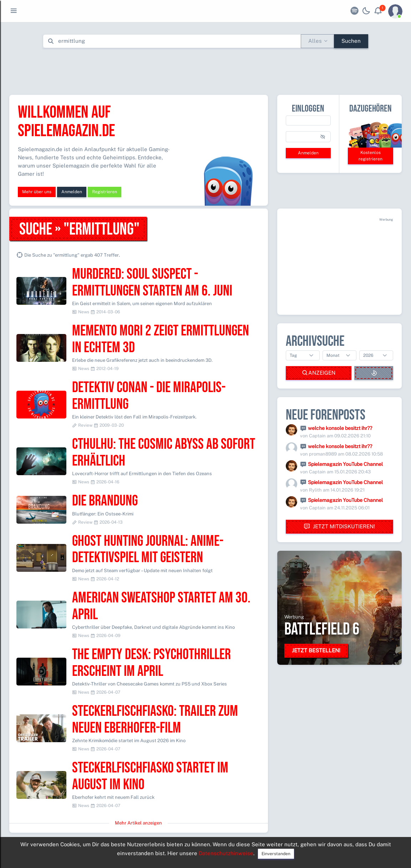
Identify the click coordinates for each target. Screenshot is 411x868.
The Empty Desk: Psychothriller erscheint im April (151, 663)
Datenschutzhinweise (226, 853)
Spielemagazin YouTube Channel (345, 464)
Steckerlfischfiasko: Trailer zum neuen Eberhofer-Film (155, 720)
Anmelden (72, 192)
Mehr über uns (37, 192)
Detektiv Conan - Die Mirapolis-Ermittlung (149, 396)
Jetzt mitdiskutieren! (339, 527)
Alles (315, 41)
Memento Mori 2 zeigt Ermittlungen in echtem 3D (161, 339)
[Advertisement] (205, 70)
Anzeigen (319, 373)
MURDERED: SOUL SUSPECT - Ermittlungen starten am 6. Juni (152, 283)
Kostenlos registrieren (371, 156)
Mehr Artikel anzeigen (138, 823)
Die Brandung (105, 501)
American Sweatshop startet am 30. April (161, 606)
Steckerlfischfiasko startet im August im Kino (150, 776)
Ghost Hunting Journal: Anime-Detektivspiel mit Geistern (148, 550)
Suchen (351, 41)
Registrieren (105, 192)
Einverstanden (276, 854)
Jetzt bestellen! (316, 650)
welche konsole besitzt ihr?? (340, 428)
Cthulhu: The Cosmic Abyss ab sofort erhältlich (164, 453)
